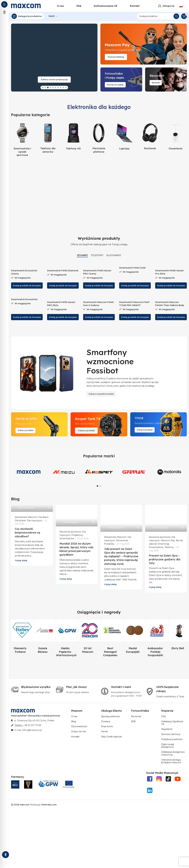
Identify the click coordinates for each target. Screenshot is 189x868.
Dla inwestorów (79, 726)
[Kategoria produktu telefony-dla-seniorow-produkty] (48, 138)
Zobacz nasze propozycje (54, 79)
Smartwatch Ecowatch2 (24, 299)
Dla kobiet (20, 521)
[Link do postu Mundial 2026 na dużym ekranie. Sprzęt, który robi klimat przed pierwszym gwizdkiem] (77, 516)
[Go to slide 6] (56, 88)
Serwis (104, 731)
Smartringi (163, 544)
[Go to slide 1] (43, 88)
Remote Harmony (171, 734)
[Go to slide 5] (53, 88)
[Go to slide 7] (58, 88)
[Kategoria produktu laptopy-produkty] (124, 136)
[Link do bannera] (144, 44)
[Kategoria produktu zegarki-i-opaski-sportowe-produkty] (22, 139)
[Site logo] (26, 6)
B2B (133, 721)
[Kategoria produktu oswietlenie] (175, 136)
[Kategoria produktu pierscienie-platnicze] (99, 138)
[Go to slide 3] (48, 88)
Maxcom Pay (168, 540)
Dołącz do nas (78, 731)
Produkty (109, 544)
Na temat (136, 716)
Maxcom (25, 805)
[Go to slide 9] (63, 88)
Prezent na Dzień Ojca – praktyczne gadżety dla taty (165, 559)
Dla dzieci (43, 517)
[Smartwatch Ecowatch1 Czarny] (27, 265)
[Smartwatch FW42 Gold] (135, 263)
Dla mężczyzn (35, 521)
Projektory (77, 535)
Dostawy (106, 721)
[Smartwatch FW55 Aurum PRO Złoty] (63, 296)
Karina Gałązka (26, 508)
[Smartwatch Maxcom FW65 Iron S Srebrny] (99, 296)
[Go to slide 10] (66, 88)
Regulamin (167, 729)
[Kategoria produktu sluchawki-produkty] (150, 136)
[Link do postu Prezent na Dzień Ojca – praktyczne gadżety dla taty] (166, 518)
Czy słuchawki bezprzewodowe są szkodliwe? (27, 533)
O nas (74, 716)
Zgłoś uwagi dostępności (168, 746)
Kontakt (75, 737)
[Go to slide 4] (50, 88)
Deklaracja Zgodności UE (172, 723)
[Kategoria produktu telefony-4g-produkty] (73, 136)
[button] (15, 58)
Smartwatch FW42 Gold (132, 268)
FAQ (164, 716)
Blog (74, 721)
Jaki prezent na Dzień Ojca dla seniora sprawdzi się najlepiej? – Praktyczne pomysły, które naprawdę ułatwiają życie (121, 556)
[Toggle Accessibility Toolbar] (6, 855)
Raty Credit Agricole (111, 737)
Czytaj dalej (21, 560)
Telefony (169, 547)
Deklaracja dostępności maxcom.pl (173, 753)
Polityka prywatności (172, 739)
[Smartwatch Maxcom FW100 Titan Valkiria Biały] (171, 296)
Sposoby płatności (111, 716)
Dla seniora (122, 540)
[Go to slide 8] (61, 88)
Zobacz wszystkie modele (101, 394)
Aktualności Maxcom (26, 517)
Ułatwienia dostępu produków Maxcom (171, 761)
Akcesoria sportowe (70, 532)
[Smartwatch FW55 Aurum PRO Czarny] (99, 265)
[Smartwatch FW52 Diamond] (63, 265)
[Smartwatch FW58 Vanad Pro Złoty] (171, 265)
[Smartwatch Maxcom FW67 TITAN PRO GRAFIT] (135, 296)
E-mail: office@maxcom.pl (28, 730)
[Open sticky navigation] (27, 16)
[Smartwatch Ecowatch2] (27, 295)
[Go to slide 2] (45, 88)
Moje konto (107, 726)
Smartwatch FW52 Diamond (63, 271)
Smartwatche (67, 539)
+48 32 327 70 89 (32, 725)
